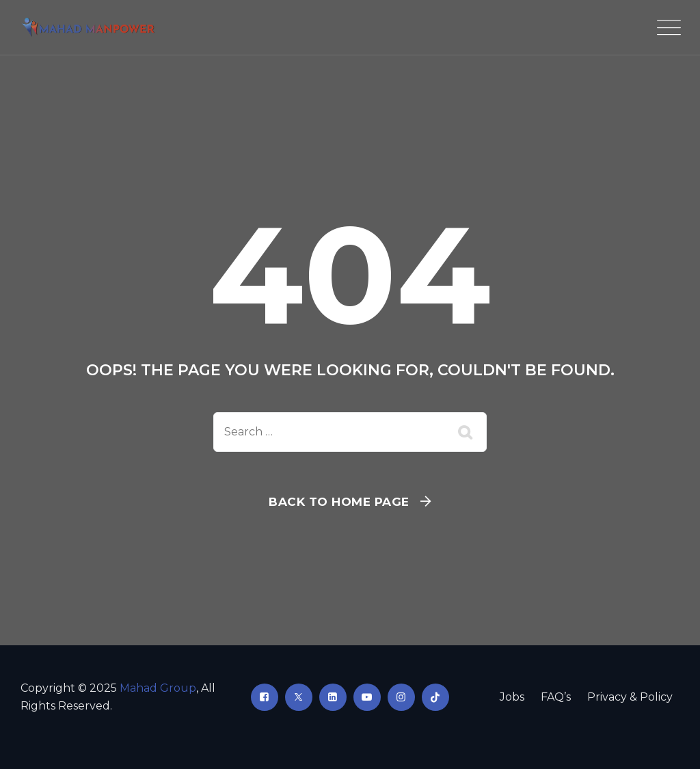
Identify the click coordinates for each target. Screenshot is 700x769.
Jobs (512, 697)
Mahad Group (158, 688)
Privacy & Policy (630, 697)
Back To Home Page (339, 502)
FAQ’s (556, 697)
